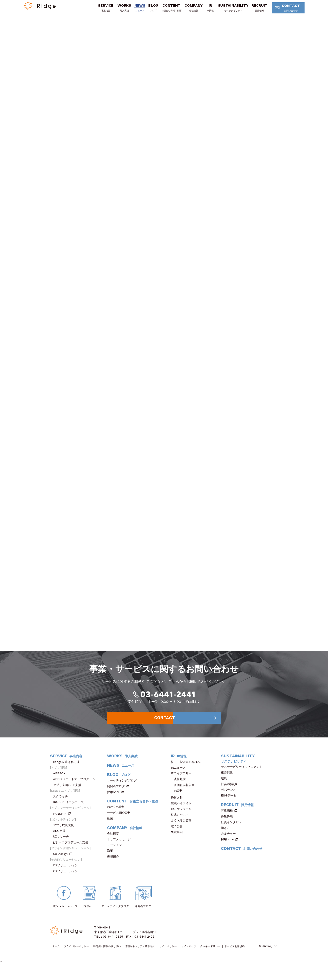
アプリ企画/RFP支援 (69, 791)
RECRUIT (254, 10)
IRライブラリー (183, 780)
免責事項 (178, 838)
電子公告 (178, 832)
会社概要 (114, 840)
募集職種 (229, 817)
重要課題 (228, 779)
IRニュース (180, 774)
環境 (225, 785)
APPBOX (61, 780)
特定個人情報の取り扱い (119, 953)
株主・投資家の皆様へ (187, 768)
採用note (113, 798)
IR (205, 10)
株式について (181, 821)
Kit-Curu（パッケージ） (71, 808)
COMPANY (188, 10)
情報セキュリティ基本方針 (159, 953)
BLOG (148, 10)
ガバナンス (230, 796)
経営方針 (178, 804)
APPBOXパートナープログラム (76, 785)
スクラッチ (62, 803)
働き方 (227, 834)
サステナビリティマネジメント (243, 773)
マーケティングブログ (123, 787)
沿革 (111, 857)
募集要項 (228, 822)
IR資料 (178, 797)
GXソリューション (67, 877)
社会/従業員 (231, 790)
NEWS (135, 10)
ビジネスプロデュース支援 (72, 849)
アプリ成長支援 (65, 831)
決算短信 (180, 785)
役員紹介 (114, 863)
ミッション (116, 851)
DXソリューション (67, 871)
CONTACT (284, 10)
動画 (111, 825)
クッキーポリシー (244, 953)
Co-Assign (63, 860)
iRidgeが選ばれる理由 (69, 768)
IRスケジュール (183, 815)
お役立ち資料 (117, 813)
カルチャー (230, 840)
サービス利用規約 (62, 957)
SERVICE (100, 10)
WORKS (119, 10)
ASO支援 (61, 837)
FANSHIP (62, 820)
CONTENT (166, 10)
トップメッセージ (120, 845)
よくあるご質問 (183, 827)
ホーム (57, 953)
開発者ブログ (116, 792)
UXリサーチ (62, 843)
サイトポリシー (193, 953)
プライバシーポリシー (82, 953)
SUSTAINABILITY (228, 10)
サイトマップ (218, 953)
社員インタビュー (234, 828)
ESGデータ (230, 802)
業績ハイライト (183, 809)
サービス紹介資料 (120, 819)
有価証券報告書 (184, 791)
